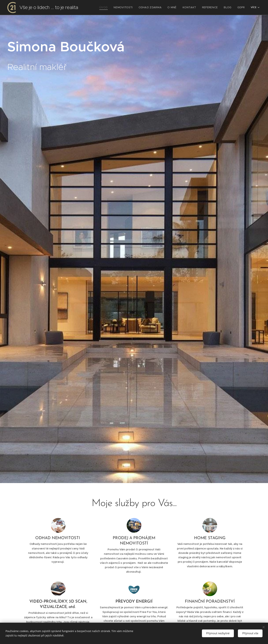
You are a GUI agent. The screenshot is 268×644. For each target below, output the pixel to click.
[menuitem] (118, 8)
